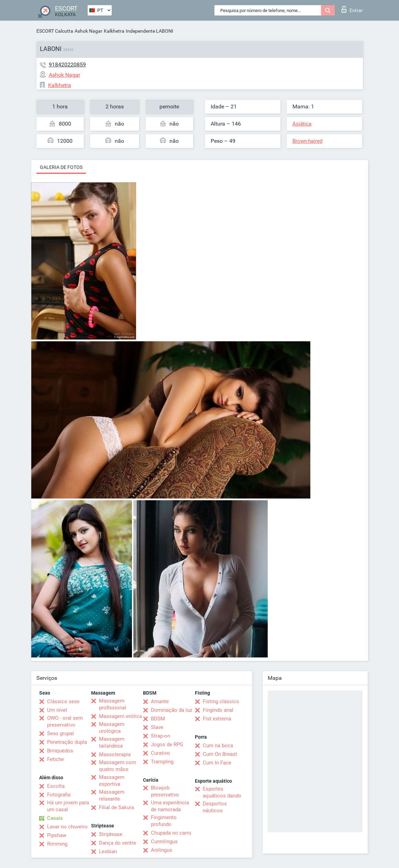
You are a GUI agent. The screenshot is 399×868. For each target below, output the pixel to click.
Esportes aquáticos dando (222, 792)
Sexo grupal (60, 733)
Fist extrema (217, 719)
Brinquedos (60, 751)
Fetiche (56, 759)
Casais (55, 818)
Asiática (302, 124)
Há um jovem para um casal (68, 806)
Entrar (352, 9)
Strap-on (160, 736)
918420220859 (67, 65)
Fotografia (59, 795)
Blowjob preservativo (165, 791)
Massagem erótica (120, 716)
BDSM (158, 719)
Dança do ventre (118, 843)
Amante (160, 701)
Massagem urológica (112, 728)
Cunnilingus (164, 842)
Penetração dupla (67, 742)
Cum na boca (218, 746)
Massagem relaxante (112, 795)
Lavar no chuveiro (67, 827)
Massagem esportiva (112, 781)
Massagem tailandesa (112, 742)
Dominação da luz (171, 710)
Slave (157, 727)
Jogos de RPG (167, 744)
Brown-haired (307, 141)
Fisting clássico (221, 701)
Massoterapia (115, 754)
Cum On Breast (220, 754)
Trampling (162, 762)
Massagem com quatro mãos (118, 766)
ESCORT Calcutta (55, 31)
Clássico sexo (63, 701)
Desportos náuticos (215, 807)
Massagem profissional (113, 704)
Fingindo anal (218, 710)
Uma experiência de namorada (170, 806)
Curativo (160, 753)
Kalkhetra (114, 31)
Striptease (111, 834)
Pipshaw (57, 835)
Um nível (57, 710)
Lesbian (108, 851)
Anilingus (162, 850)
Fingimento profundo (164, 821)
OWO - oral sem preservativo (65, 721)
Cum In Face (217, 763)
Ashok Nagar (88, 31)
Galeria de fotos (61, 167)
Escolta (56, 786)
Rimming (57, 844)
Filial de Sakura (117, 807)
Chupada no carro (171, 833)
